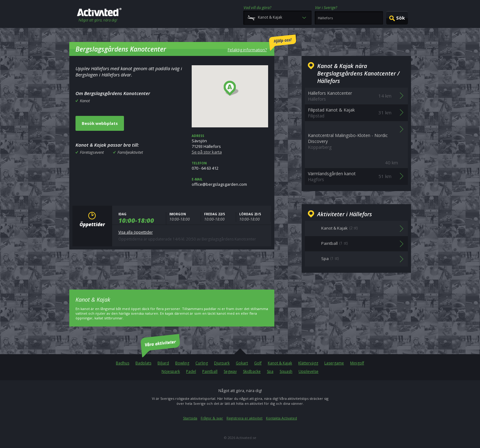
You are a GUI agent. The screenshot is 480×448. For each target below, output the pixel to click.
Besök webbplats (100, 123)
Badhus (123, 363)
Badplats (143, 363)
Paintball (210, 371)
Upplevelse (309, 371)
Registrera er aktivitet (245, 418)
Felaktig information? (262, 43)
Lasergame (334, 363)
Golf (258, 363)
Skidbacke (252, 371)
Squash (286, 371)
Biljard (163, 363)
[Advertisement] (172, 265)
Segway (230, 371)
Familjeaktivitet (130, 152)
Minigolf (357, 363)
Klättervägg (308, 363)
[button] (231, 89)
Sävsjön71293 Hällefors (230, 144)
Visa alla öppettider (136, 232)
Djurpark (222, 363)
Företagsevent (92, 152)
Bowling (182, 363)
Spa (270, 371)
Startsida (190, 418)
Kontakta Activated (281, 418)
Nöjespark (171, 371)
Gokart (242, 363)
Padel (191, 371)
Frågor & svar (212, 418)
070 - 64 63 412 (230, 166)
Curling (202, 363)
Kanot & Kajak (280, 363)
